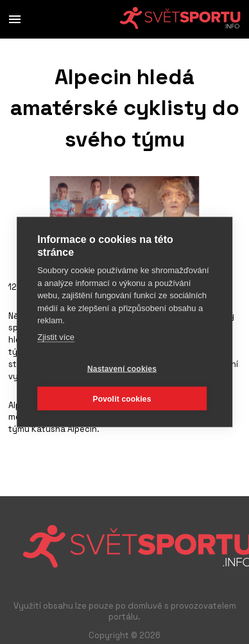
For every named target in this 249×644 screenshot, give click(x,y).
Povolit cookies (122, 398)
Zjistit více (56, 336)
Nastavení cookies (122, 368)
